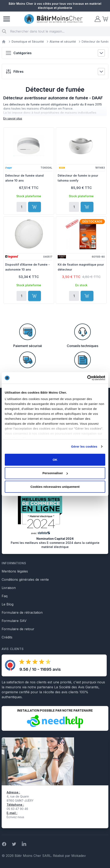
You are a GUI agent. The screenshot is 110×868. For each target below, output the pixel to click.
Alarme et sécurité (63, 42)
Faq (5, 596)
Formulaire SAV (14, 621)
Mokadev (79, 856)
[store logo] (53, 19)
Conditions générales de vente (25, 579)
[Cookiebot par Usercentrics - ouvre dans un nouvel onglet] (87, 378)
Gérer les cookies (84, 446)
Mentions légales (15, 571)
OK (55, 459)
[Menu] (7, 19)
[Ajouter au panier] (35, 207)
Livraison (9, 588)
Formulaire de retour (18, 629)
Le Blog (8, 604)
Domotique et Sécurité (28, 42)
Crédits (7, 637)
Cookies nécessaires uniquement (55, 486)
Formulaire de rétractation (22, 612)
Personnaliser (55, 473)
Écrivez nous (15, 817)
